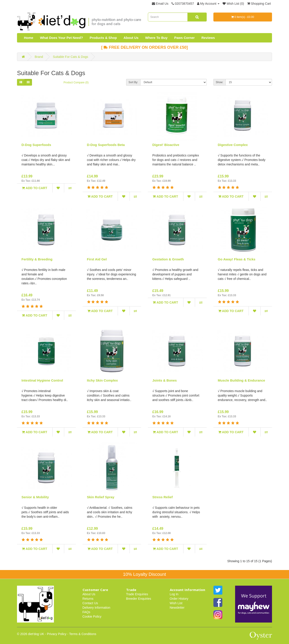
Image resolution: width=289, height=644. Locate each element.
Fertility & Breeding (37, 259)
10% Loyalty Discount (144, 574)
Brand (39, 57)
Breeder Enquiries (139, 599)
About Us (131, 38)
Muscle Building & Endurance (242, 380)
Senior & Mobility (35, 497)
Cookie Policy (92, 617)
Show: (220, 82)
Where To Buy (156, 38)
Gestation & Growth (168, 259)
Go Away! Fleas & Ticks (237, 259)
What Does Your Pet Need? (62, 38)
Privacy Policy (57, 634)
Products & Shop (103, 38)
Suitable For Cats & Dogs (70, 57)
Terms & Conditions (83, 634)
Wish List (176, 603)
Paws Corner (185, 38)
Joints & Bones (165, 380)
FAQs (86, 612)
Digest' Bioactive (166, 145)
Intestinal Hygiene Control (42, 380)
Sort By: (133, 82)
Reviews (208, 38)
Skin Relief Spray (101, 497)
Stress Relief (163, 497)
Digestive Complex (233, 145)
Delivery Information (97, 608)
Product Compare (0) (76, 82)
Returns (88, 599)
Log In (174, 594)
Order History (179, 599)
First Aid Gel (97, 259)
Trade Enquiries (137, 594)
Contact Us (90, 603)
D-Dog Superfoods (36, 145)
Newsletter (177, 608)
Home (29, 38)
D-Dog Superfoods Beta (106, 145)
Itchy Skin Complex (102, 380)
